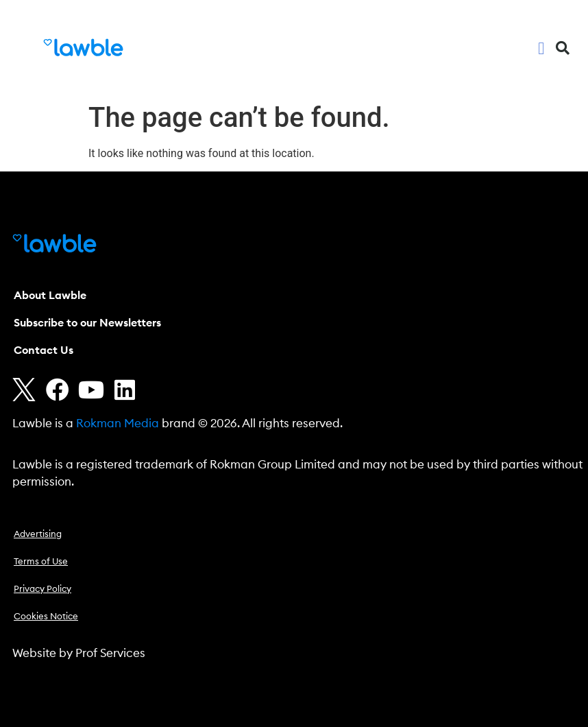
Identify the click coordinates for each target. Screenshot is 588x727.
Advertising (38, 535)
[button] (541, 48)
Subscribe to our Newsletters (87, 323)
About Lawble (50, 296)
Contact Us (44, 350)
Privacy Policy (42, 589)
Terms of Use (41, 562)
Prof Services (110, 653)
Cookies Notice (46, 617)
